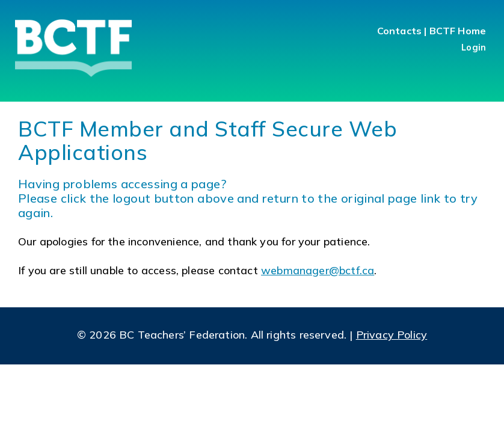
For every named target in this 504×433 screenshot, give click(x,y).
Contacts (399, 31)
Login (474, 48)
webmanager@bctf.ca (318, 270)
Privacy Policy (392, 335)
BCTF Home (458, 31)
